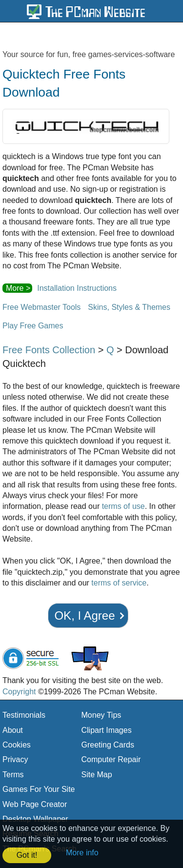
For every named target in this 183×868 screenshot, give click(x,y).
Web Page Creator (35, 804)
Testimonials (24, 715)
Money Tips (102, 715)
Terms (13, 775)
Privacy (15, 759)
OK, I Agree (84, 616)
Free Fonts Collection (49, 350)
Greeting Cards (108, 745)
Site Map (97, 775)
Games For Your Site (39, 789)
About (13, 730)
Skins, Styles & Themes (129, 307)
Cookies (17, 745)
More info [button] (82, 853)
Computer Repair (111, 759)
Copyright (19, 692)
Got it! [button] (27, 855)
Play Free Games (33, 326)
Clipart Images (107, 730)
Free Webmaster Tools (41, 307)
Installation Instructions (77, 288)
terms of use (123, 506)
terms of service (119, 583)
